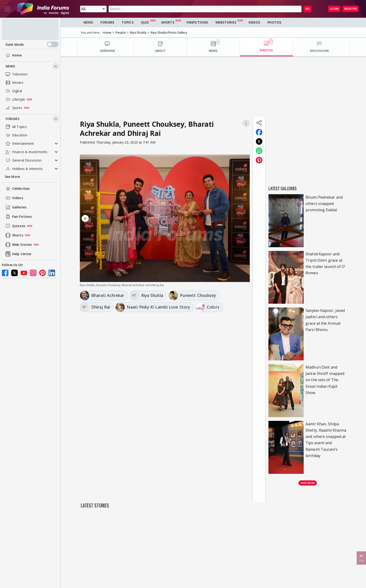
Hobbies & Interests (24, 169)
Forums (12, 119)
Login (334, 9)
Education (16, 135)
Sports (13, 108)
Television (16, 74)
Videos (14, 198)
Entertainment (19, 144)
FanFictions (197, 22)
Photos (274, 22)
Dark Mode (32, 44)
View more (308, 483)
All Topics (16, 127)
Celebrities (17, 189)
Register (351, 9)
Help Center (18, 254)
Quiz (145, 22)
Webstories (226, 22)
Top (361, 558)
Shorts (14, 235)
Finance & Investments (26, 152)
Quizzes (15, 226)
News (10, 66)
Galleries (16, 207)
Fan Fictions (18, 217)
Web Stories (18, 245)
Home (13, 55)
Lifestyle (15, 99)
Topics (128, 22)
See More (12, 177)
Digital (13, 91)
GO (308, 9)
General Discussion (23, 160)
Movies (14, 83)
